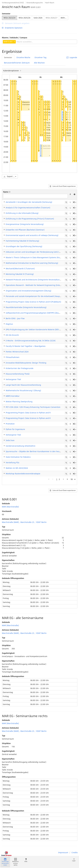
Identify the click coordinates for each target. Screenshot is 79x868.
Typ (4, 527)
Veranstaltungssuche (35, 3)
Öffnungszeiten (9, 777)
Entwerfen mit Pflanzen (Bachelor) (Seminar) (25, 230)
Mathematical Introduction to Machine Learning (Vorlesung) (32, 263)
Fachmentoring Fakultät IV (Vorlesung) (22, 241)
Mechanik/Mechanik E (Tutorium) (20, 269)
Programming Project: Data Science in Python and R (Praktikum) (33, 302)
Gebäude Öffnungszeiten (13, 578)
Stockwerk (7, 511)
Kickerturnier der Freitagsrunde (20, 368)
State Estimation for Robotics (18, 457)
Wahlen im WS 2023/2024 (17, 468)
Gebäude (6, 503)
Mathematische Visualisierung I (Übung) (23, 390)
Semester (6, 14)
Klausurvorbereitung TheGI (18, 374)
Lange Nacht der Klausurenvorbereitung (23, 385)
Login (74, 860)
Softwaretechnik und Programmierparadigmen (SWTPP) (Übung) (34, 313)
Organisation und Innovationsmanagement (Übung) (28, 291)
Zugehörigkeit (8, 552)
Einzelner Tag (41, 57)
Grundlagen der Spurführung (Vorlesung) (24, 246)
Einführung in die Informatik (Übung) (22, 213)
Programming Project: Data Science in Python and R (28, 413)
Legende (72, 57)
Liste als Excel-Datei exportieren (63, 186)
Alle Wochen (39, 63)
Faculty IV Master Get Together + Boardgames (26, 346)
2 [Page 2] (59, 479)
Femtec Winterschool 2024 (17, 352)
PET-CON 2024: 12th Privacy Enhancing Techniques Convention (33, 407)
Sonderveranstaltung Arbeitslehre (20, 446)
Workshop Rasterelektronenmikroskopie (23, 474)
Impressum (63, 852)
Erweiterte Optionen (12, 28)
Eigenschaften (8, 560)
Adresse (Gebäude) (10, 519)
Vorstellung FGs (12, 462)
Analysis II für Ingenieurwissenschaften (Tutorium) (28, 208)
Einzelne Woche (23, 57)
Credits (75, 852)
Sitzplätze (6, 534)
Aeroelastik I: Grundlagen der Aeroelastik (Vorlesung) (29, 202)
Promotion (10, 424)
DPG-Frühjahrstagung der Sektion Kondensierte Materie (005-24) (34, 329)
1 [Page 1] (57, 479)
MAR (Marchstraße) (10, 507)
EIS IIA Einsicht (12, 335)
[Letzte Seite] (67, 479)
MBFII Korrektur (13, 396)
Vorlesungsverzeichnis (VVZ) (13, 3)
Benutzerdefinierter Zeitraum (17, 63)
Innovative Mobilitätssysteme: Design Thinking (26, 363)
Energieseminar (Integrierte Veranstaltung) (25, 224)
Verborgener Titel (13, 379)
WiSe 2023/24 (10, 18)
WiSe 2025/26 (25, 18)
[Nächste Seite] (63, 479)
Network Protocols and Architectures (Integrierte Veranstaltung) (34, 280)
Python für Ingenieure (15, 429)
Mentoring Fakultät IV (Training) (20, 274)
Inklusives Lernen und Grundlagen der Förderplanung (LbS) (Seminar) (36, 252)
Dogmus (9, 324)
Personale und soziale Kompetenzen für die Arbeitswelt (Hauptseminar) (37, 296)
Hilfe (26, 860)
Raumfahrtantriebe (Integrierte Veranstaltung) (26, 307)
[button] (12, 161)
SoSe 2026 (38, 18)
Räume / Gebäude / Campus (15, 38)
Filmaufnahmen (13, 357)
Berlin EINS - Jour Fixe (15, 318)
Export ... (10, 176)
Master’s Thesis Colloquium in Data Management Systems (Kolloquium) (37, 257)
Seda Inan (10, 440)
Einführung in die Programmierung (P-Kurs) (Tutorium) (30, 219)
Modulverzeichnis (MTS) (16, 862)
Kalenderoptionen (11, 71)
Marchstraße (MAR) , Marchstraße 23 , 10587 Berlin (24, 522)
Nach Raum (50, 3)
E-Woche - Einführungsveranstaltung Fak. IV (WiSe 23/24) (31, 341)
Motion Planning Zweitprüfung (19, 402)
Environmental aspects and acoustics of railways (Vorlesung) (32, 235)
